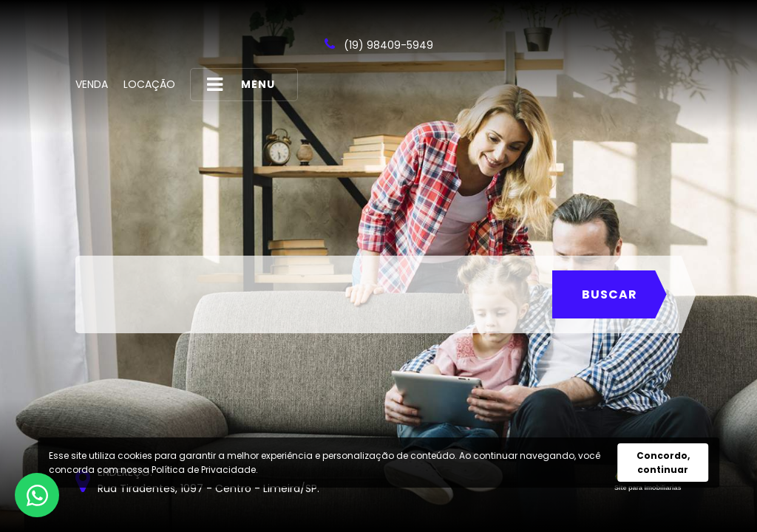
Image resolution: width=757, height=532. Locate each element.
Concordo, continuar (663, 463)
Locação (149, 84)
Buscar (610, 294)
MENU (241, 85)
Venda (92, 84)
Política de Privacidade (204, 470)
